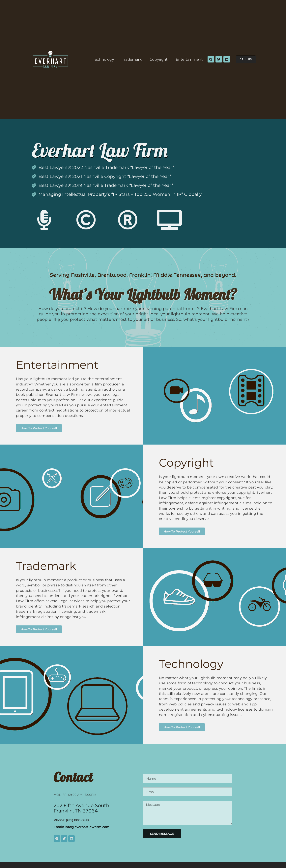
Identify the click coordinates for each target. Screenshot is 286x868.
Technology (103, 59)
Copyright (158, 59)
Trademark (131, 59)
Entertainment (189, 59)
